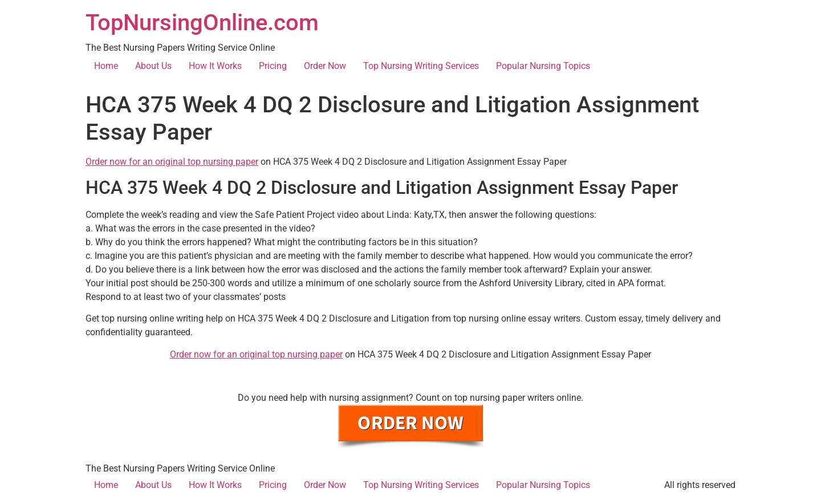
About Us (153, 66)
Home (106, 66)
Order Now (325, 66)
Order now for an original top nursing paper (172, 162)
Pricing (273, 66)
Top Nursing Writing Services (421, 66)
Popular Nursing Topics (543, 66)
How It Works (215, 66)
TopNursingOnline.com (202, 23)
